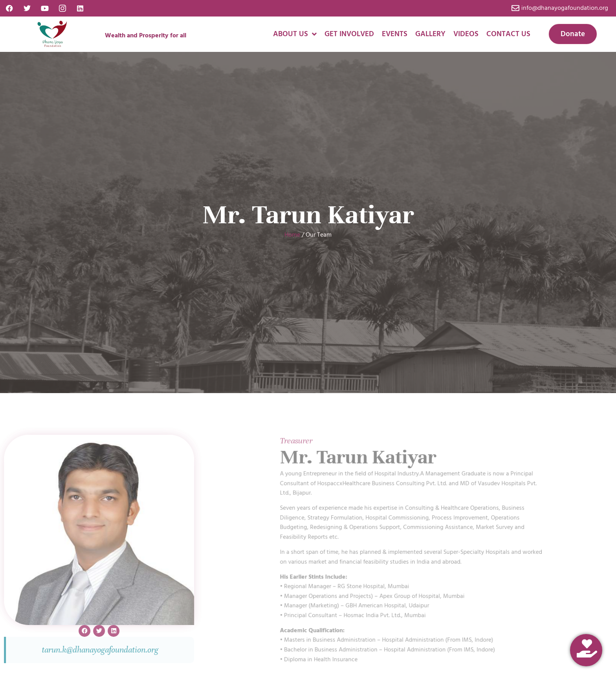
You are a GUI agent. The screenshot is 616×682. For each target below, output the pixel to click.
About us (295, 34)
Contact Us (508, 34)
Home (292, 235)
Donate (573, 34)
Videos (466, 34)
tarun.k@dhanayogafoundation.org (62, 650)
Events (395, 34)
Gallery (430, 34)
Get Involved (349, 34)
